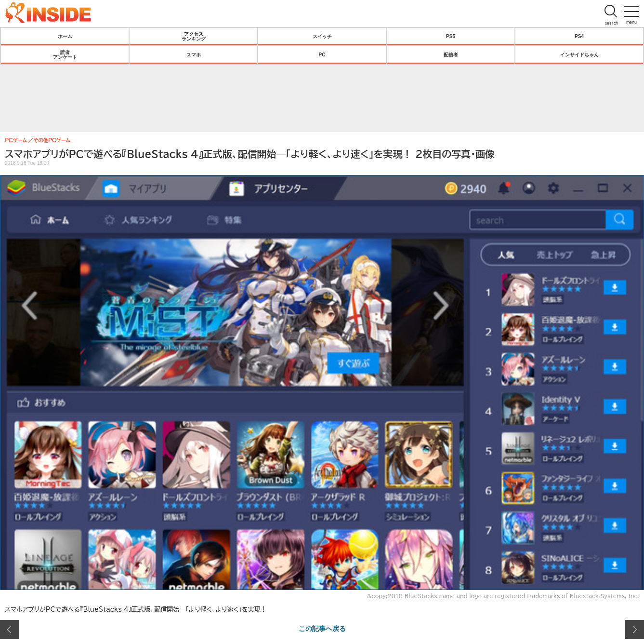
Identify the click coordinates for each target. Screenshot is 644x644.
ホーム (65, 36)
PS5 (451, 36)
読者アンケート (65, 54)
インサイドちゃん (579, 54)
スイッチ (322, 36)
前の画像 (10, 630)
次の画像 (634, 630)
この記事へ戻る (322, 628)
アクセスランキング (194, 36)
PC (322, 54)
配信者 (451, 54)
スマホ (194, 54)
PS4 (579, 36)
